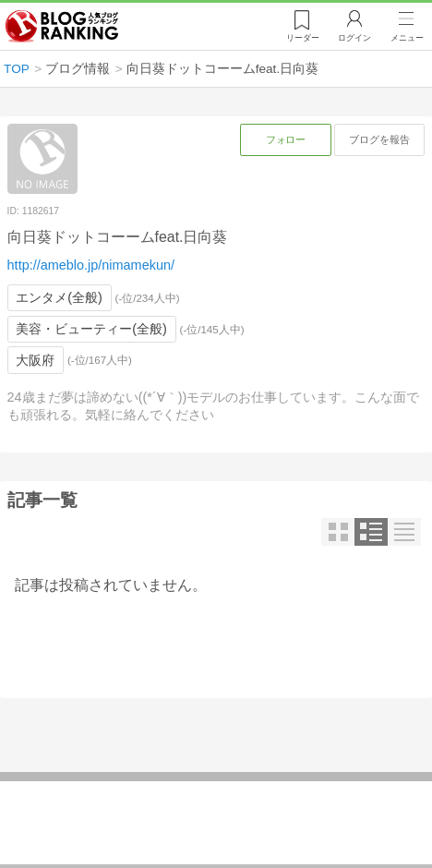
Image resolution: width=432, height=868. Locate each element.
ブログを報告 (379, 139)
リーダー (303, 38)
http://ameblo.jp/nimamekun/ (91, 265)
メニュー (407, 38)
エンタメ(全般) (59, 297)
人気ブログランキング (62, 27)
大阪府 (35, 360)
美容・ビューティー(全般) (91, 329)
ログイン (354, 38)
